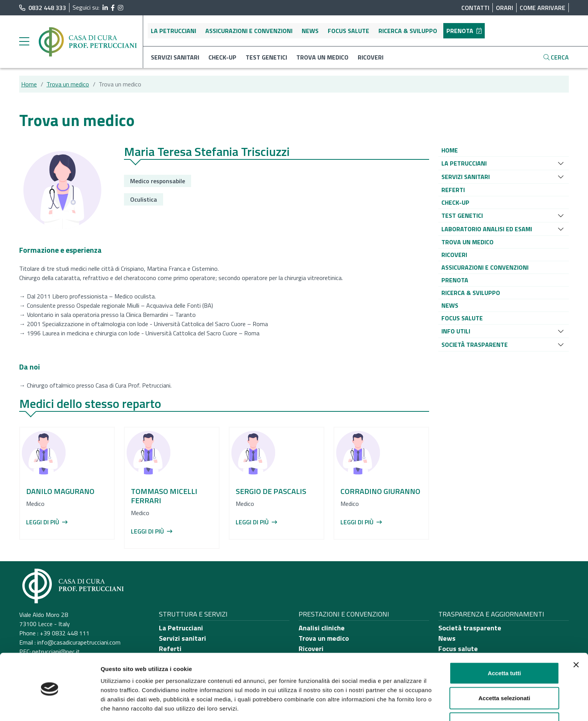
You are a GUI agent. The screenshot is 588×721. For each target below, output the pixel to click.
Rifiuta (505, 696)
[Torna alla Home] (88, 41)
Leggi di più (47, 522)
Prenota (464, 31)
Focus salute (349, 31)
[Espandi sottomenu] (561, 163)
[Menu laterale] (24, 42)
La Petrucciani (173, 31)
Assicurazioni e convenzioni (249, 31)
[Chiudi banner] (576, 637)
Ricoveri (371, 57)
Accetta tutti (505, 646)
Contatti (475, 8)
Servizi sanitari (175, 57)
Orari (505, 8)
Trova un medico (322, 57)
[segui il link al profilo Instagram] (121, 8)
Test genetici (266, 57)
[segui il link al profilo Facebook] (113, 8)
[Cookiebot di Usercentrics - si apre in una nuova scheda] (50, 706)
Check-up (222, 57)
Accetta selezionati (504, 671)
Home (29, 84)
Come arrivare (543, 8)
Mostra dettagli (404, 706)
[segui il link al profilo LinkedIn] (105, 8)
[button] (450, 150)
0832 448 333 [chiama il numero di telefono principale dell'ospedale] (43, 8)
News (310, 31)
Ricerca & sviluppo (408, 31)
